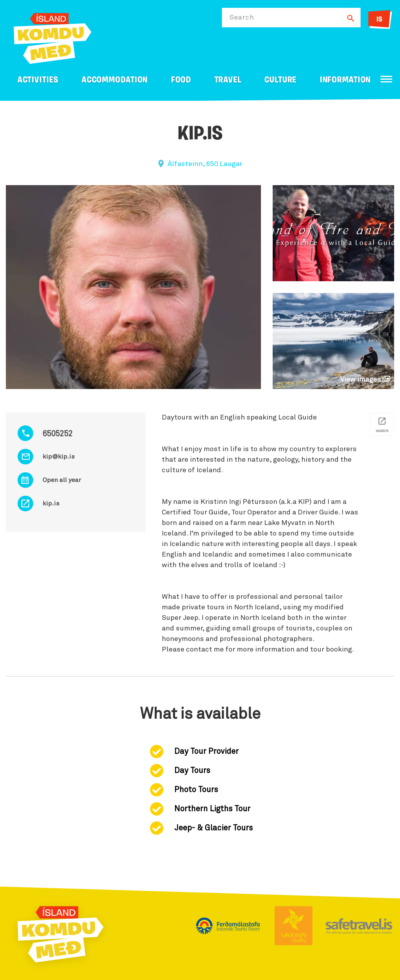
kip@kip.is (59, 457)
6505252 (58, 434)
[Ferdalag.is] (53, 37)
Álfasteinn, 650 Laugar (205, 164)
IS (379, 20)
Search (242, 18)
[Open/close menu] (386, 79)
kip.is (51, 503)
